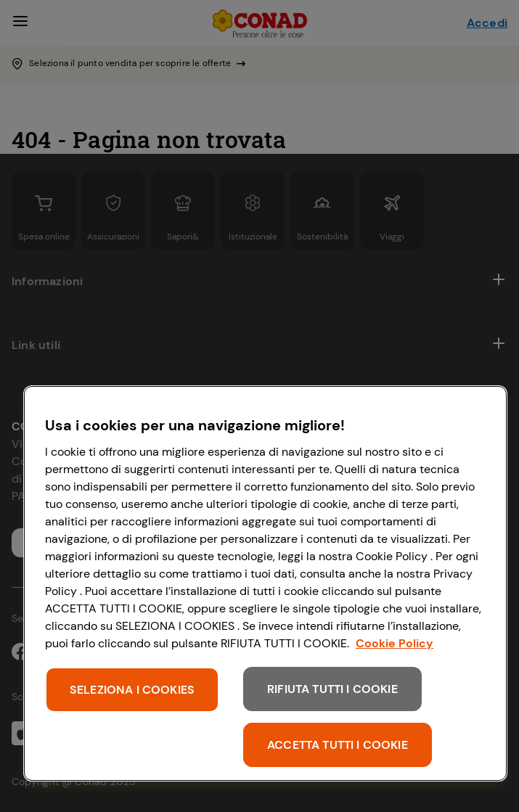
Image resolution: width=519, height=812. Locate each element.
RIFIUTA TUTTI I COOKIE (332, 689)
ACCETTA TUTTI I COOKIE (338, 745)
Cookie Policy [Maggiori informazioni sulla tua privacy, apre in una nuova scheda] (395, 643)
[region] (265, 583)
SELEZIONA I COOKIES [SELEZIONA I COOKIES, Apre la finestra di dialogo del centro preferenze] (132, 690)
